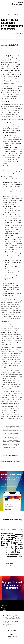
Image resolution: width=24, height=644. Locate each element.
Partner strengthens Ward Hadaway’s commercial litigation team (11, 535)
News (7, 530)
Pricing (3, 608)
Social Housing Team (14, 418)
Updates (7, 463)
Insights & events (8, 15)
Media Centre (5, 605)
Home (2, 15)
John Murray (10, 416)
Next (21, 564)
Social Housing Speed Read (12, 461)
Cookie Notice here (7, 626)
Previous (3, 564)
